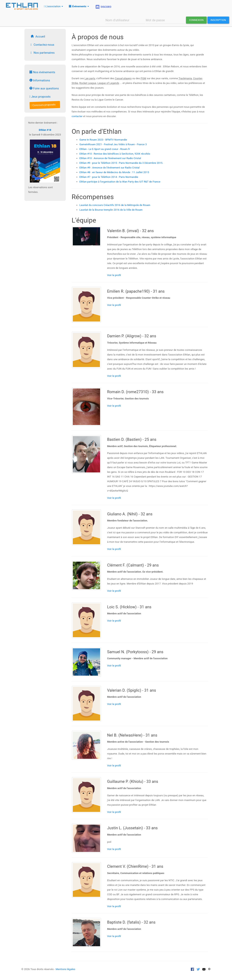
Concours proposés (43, 105)
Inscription (218, 20)
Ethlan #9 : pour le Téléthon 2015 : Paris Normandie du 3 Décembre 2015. (121, 163)
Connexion (196, 20)
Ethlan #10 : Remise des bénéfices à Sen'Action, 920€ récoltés (115, 154)
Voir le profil (114, 275)
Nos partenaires (42, 53)
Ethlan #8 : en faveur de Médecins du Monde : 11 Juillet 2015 (114, 172)
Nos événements (42, 72)
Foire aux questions (44, 88)
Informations (40, 80)
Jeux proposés (40, 97)
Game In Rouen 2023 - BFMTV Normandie (103, 140)
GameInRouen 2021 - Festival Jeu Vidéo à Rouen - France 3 (113, 144)
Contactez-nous (42, 45)
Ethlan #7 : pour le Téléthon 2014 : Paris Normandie (109, 177)
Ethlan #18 (45, 130)
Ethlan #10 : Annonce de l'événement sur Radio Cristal (110, 158)
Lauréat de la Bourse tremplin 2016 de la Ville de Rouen (111, 210)
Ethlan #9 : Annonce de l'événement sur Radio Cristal (109, 168)
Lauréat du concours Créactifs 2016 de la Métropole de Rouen (115, 205)
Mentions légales (65, 969)
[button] (79, 6)
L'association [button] (54, 6)
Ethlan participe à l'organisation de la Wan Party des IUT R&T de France (120, 182)
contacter (77, 116)
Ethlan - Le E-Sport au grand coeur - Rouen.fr (105, 149)
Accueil (37, 37)
